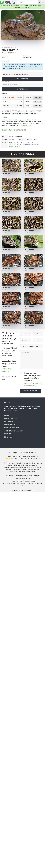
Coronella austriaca (9, 48)
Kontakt (4, 130)
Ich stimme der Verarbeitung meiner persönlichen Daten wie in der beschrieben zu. (33, 379)
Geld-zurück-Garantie (13, 431)
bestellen (38, 97)
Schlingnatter (10, 50)
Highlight (23, 146)
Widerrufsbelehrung (23, 479)
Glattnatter (20, 143)
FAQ (10, 130)
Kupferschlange (13, 144)
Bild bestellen (22, 79)
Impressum (10, 476)
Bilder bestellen (11, 419)
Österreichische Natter (24, 144)
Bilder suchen (10, 425)
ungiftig (37, 143)
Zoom (40, 12)
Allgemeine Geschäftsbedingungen (23, 481)
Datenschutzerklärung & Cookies (28, 476)
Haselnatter (27, 143)
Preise (7, 416)
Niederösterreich (32, 140)
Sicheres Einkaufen (20, 130)
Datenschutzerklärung (33, 383)
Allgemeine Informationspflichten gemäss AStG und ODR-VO (23, 484)
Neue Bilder (9, 422)
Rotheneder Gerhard (10, 52)
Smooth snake (35, 144)
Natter (32, 143)
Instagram (9, 437)
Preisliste (18, 124)
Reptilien (11, 140)
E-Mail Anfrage (26, 125)
